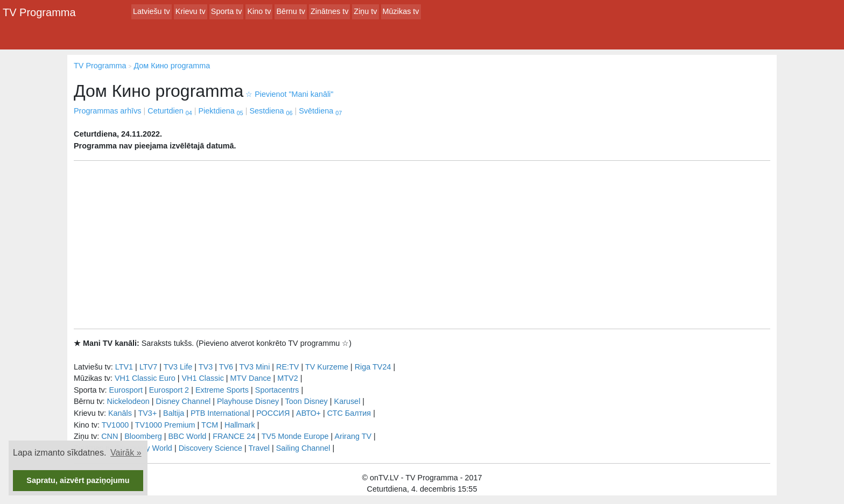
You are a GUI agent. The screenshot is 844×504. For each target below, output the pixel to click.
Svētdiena (320, 111)
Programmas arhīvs (108, 111)
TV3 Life (178, 367)
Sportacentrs (277, 390)
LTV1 (124, 367)
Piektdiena (220, 111)
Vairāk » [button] (126, 453)
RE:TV (287, 367)
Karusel (347, 401)
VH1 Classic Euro (145, 378)
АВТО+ (308, 413)
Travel (259, 448)
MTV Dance (251, 378)
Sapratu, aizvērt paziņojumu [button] (78, 480)
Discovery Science (210, 448)
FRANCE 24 (234, 436)
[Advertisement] (422, 245)
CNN (110, 436)
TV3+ (147, 413)
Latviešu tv (152, 11)
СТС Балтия (349, 413)
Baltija (174, 413)
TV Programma (39, 12)
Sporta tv (227, 11)
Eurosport (126, 390)
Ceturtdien (170, 111)
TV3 (206, 367)
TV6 (226, 367)
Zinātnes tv (329, 11)
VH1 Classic (202, 378)
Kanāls (120, 413)
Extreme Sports (222, 390)
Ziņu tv (365, 11)
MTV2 (287, 378)
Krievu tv (191, 11)
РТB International (220, 413)
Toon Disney (307, 401)
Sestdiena (271, 111)
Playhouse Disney (248, 401)
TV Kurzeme (327, 367)
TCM (210, 425)
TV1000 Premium (165, 425)
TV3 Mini (255, 367)
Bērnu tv (291, 11)
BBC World (187, 436)
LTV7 (148, 367)
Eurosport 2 (169, 390)
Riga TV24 (373, 367)
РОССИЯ (273, 413)
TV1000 (115, 425)
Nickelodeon (128, 401)
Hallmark (240, 425)
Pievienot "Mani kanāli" (289, 94)
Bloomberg (143, 436)
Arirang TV (353, 436)
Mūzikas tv (401, 11)
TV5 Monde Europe (295, 436)
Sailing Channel (303, 448)
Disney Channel (184, 401)
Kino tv (259, 11)
